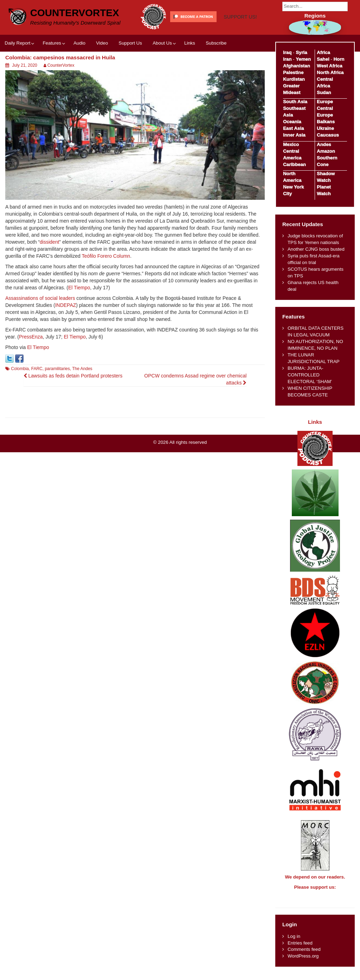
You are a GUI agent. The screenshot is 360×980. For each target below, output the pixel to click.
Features (52, 68)
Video (102, 68)
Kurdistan (294, 79)
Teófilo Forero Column (106, 281)
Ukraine (325, 128)
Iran (287, 59)
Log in (294, 943)
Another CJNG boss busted (316, 249)
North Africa (330, 73)
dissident (49, 267)
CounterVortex (75, 12)
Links (190, 68)
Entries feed (300, 949)
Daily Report (17, 68)
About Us (162, 68)
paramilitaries (57, 394)
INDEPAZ (66, 330)
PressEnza (31, 362)
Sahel (323, 59)
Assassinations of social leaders (40, 323)
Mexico (291, 144)
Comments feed (304, 956)
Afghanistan (297, 66)
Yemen (303, 59)
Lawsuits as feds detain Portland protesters (73, 401)
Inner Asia (294, 135)
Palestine (293, 73)
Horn (339, 59)
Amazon (326, 151)
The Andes (82, 394)
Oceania (292, 122)
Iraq (287, 52)
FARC (37, 394)
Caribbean (294, 165)
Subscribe (216, 68)
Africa (323, 52)
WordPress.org (303, 962)
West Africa (329, 66)
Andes (324, 144)
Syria (301, 52)
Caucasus (328, 135)
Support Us (130, 68)
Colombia (20, 394)
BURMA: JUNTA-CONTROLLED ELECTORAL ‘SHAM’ (310, 375)
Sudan (324, 93)
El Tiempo (79, 313)
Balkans (326, 122)
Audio (79, 68)
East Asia (293, 128)
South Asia (295, 102)
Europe (325, 102)
